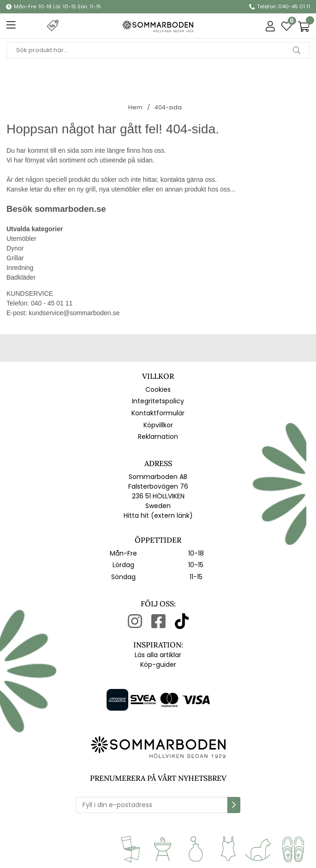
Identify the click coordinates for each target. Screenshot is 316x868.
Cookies (158, 389)
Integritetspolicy (158, 401)
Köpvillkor (158, 425)
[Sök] (158, 50)
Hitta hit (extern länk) (158, 515)
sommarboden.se (70, 209)
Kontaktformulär (158, 413)
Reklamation (158, 437)
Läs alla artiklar (158, 655)
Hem (135, 107)
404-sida (168, 107)
